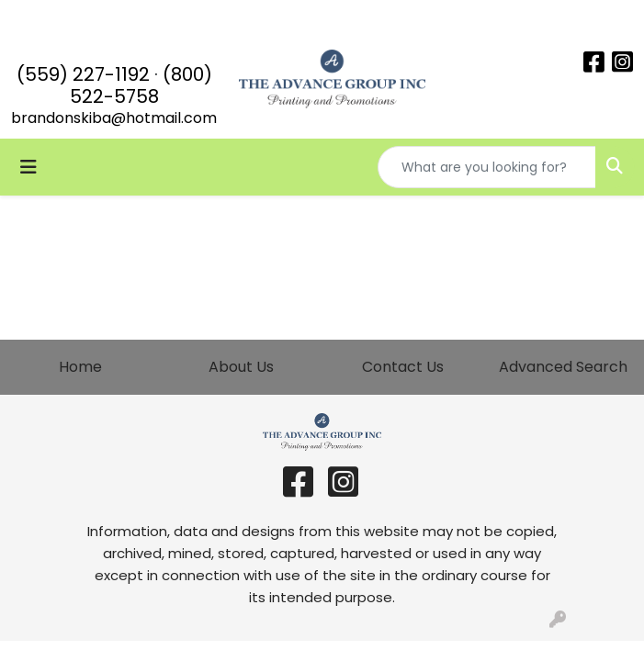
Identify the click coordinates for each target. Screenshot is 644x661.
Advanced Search (563, 367)
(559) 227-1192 (83, 74)
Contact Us (403, 367)
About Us (241, 367)
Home (80, 367)
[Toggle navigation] (28, 167)
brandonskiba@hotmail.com (114, 118)
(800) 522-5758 (141, 85)
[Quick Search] (487, 167)
